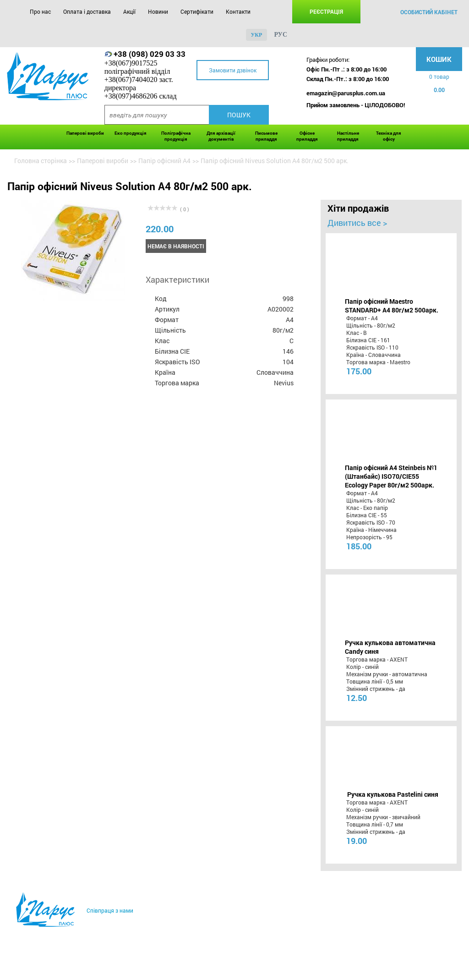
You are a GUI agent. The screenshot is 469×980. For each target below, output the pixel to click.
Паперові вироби (85, 133)
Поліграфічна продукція (176, 136)
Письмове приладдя (266, 136)
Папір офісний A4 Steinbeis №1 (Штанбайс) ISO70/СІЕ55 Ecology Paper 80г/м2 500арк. (391, 476)
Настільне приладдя (348, 136)
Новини (158, 11)
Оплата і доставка (87, 11)
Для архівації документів (221, 136)
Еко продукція (131, 133)
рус (281, 35)
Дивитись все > (357, 223)
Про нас (40, 11)
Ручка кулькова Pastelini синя (393, 794)
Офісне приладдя (307, 136)
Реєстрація (326, 11)
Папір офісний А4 (164, 161)
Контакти (238, 11)
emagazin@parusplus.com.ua (346, 93)
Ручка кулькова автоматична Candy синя (390, 647)
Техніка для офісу (389, 136)
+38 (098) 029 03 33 (150, 54)
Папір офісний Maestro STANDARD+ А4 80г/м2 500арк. (392, 306)
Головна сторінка (41, 161)
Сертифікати (197, 11)
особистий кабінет (429, 12)
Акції (129, 11)
